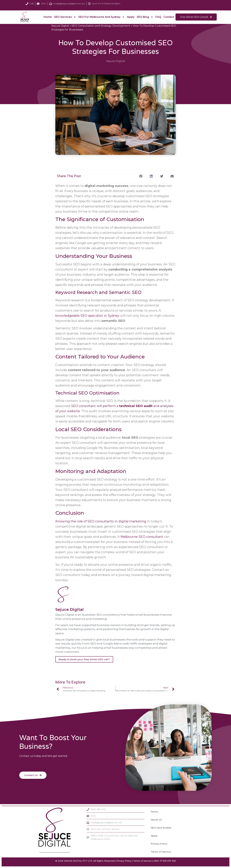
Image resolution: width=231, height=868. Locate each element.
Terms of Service (161, 852)
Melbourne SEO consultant (142, 537)
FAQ (158, 17)
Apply (131, 17)
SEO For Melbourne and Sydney (101, 17)
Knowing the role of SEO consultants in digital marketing (101, 521)
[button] (141, 176)
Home (48, 17)
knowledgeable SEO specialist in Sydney (87, 316)
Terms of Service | (143, 861)
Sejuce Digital (60, 26)
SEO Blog (145, 17)
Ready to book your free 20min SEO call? (84, 659)
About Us (156, 820)
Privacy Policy (159, 844)
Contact (169, 17)
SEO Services (65, 17)
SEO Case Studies (161, 828)
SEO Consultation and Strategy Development (101, 26)
